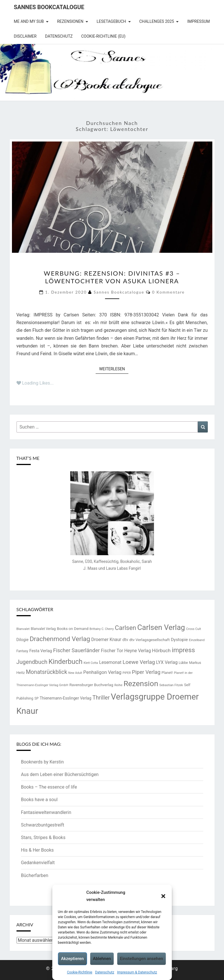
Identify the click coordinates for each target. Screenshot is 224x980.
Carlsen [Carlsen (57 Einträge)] (126, 628)
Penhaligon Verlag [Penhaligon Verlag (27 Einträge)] (102, 672)
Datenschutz (105, 972)
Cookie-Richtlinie (80, 972)
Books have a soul (39, 800)
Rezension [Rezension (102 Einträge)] (141, 683)
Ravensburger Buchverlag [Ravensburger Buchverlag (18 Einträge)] (91, 685)
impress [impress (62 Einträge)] (183, 650)
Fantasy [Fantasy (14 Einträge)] (22, 651)
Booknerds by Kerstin (43, 762)
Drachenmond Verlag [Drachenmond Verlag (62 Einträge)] (60, 639)
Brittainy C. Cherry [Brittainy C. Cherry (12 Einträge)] (102, 629)
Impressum (199, 21)
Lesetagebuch (111, 21)
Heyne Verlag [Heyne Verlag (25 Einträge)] (137, 651)
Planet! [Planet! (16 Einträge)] (167, 673)
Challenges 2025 (157, 21)
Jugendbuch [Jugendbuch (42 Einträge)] (32, 662)
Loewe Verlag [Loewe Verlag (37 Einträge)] (139, 662)
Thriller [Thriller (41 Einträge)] (101, 698)
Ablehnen (102, 959)
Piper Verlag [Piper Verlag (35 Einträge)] (146, 672)
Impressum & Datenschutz (137, 972)
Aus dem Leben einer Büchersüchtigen (60, 774)
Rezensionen (70, 21)
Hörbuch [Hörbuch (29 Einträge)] (161, 650)
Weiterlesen (114, 368)
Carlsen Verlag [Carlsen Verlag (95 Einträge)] (161, 627)
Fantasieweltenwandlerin (46, 812)
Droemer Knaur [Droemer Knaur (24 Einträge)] (106, 639)
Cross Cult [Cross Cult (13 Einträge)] (194, 629)
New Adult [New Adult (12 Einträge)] (75, 673)
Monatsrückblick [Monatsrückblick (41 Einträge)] (47, 672)
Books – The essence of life (49, 787)
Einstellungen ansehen (142, 959)
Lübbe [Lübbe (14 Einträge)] (183, 663)
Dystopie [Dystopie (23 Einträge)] (179, 640)
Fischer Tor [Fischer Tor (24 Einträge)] (112, 651)
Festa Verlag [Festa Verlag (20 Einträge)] (41, 651)
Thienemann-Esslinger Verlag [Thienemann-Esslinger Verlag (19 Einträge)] (65, 698)
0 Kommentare (168, 292)
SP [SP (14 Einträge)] (37, 698)
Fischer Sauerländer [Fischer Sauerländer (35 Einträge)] (77, 650)
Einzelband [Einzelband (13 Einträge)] (197, 640)
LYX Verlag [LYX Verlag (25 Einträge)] (167, 662)
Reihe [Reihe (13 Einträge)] (118, 685)
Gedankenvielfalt (38, 863)
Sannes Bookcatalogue (49, 7)
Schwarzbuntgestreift (43, 825)
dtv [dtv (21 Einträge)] (125, 640)
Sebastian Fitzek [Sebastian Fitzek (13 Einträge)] (171, 685)
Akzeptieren (72, 959)
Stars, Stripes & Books (43, 837)
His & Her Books (37, 850)
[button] (163, 896)
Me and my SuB (29, 21)
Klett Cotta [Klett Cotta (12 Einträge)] (91, 663)
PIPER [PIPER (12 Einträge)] (127, 673)
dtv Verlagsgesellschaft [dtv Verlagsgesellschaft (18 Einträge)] (149, 640)
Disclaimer (25, 36)
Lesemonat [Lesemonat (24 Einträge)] (110, 662)
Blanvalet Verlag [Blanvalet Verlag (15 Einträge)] (43, 629)
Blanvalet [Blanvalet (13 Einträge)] (23, 629)
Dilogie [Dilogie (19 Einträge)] (23, 640)
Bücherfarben (35, 875)
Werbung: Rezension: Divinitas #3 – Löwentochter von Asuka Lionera (112, 277)
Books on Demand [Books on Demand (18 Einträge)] (73, 629)
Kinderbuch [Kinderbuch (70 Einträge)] (65, 662)
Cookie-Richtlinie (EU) (103, 36)
